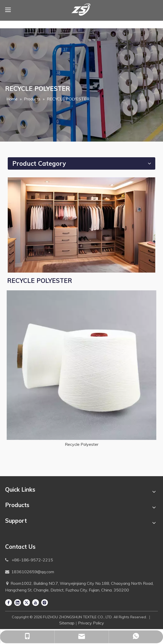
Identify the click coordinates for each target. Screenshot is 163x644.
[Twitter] (27, 602)
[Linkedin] (18, 602)
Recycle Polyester (82, 444)
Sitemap (67, 623)
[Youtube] (36, 602)
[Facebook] (8, 602)
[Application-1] (81, 225)
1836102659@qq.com (33, 572)
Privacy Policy (91, 623)
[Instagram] (45, 602)
